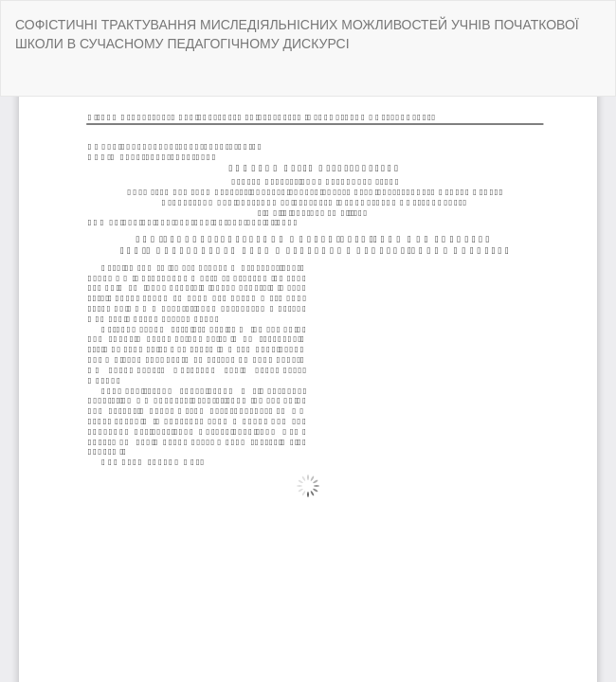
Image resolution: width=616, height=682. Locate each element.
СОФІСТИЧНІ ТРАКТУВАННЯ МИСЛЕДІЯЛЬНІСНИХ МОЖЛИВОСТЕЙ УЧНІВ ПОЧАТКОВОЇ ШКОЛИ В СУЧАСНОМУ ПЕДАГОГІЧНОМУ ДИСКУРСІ (297, 34)
